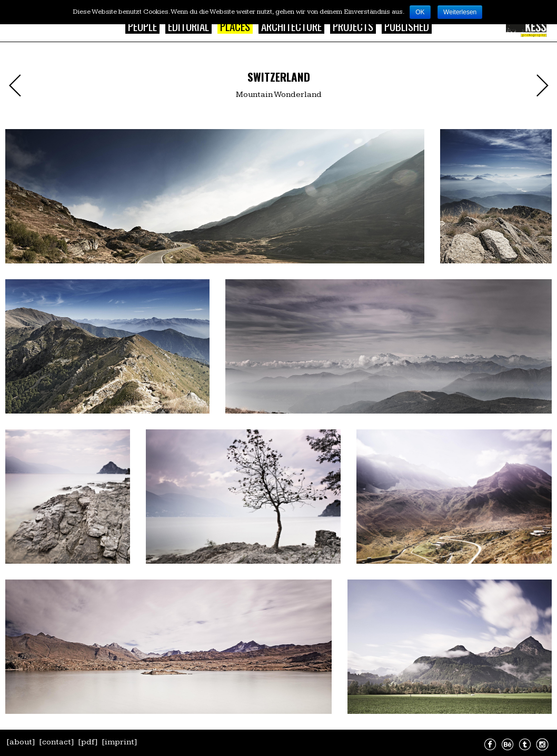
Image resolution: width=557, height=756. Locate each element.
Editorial (188, 26)
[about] (21, 742)
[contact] (57, 742)
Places (235, 26)
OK (420, 12)
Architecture (291, 26)
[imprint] (120, 742)
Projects (353, 26)
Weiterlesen (460, 12)
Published (407, 26)
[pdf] (88, 742)
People (142, 26)
